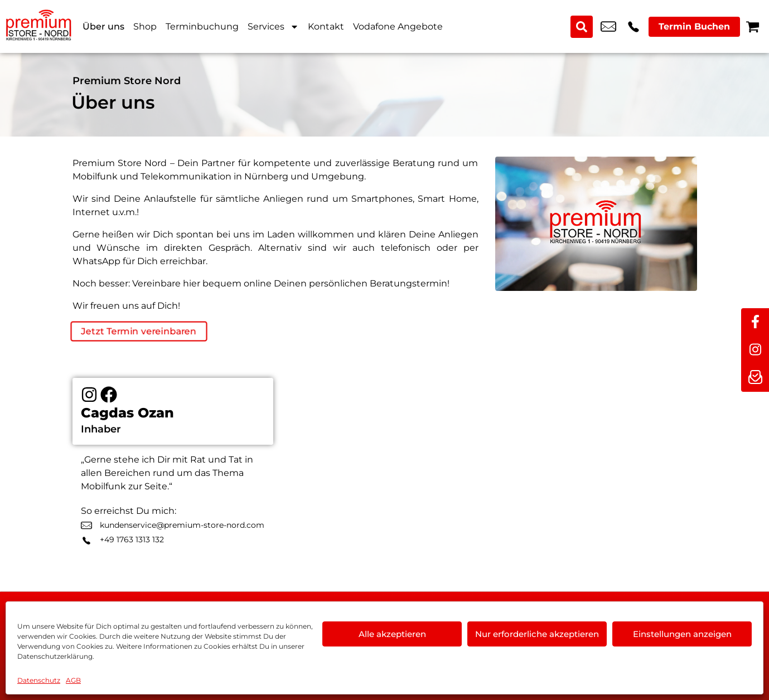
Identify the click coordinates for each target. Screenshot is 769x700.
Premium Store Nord (127, 81)
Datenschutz (39, 680)
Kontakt (326, 26)
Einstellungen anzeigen (682, 634)
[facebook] (755, 322)
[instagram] (755, 350)
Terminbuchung (202, 26)
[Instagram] (89, 395)
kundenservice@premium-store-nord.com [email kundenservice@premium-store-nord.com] (608, 27)
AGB (73, 680)
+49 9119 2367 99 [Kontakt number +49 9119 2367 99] (633, 27)
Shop (145, 26)
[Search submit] (582, 27)
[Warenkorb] (753, 26)
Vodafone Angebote (398, 26)
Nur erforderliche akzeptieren (537, 634)
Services (273, 27)
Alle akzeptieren (392, 634)
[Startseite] (39, 26)
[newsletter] (755, 378)
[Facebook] (109, 395)
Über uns (103, 26)
